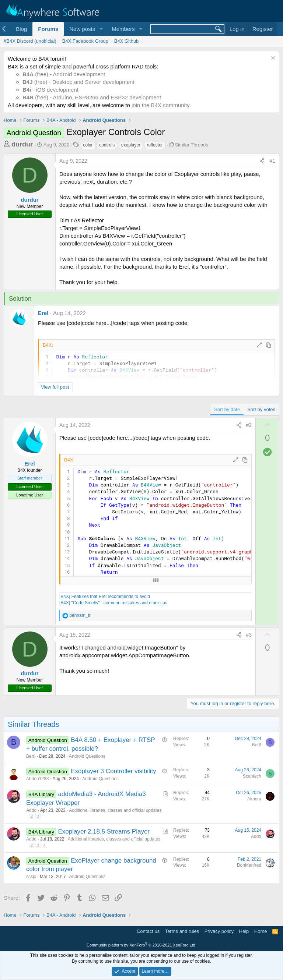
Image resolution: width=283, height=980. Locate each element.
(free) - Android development (64, 74)
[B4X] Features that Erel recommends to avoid (105, 597)
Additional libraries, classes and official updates (115, 810)
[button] (101, 29)
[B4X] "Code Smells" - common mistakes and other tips (113, 603)
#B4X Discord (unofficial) (30, 41)
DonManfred (249, 865)
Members (123, 29)
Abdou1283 (37, 779)
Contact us (148, 931)
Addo (31, 810)
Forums (48, 29)
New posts (82, 29)
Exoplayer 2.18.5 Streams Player (104, 832)
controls (107, 145)
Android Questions (87, 756)
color (88, 145)
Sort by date (227, 409)
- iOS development (50, 90)
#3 (249, 635)
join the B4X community (160, 105)
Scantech (252, 776)
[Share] (262, 161)
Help (244, 931)
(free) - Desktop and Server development (78, 82)
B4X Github (127, 41)
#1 (272, 161)
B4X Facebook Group (85, 41)
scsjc (31, 877)
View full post (55, 387)
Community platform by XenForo (141, 945)
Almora (254, 799)
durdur (22, 144)
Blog (21, 29)
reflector (155, 145)
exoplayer (131, 145)
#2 (249, 425)
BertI (31, 756)
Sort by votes (261, 409)
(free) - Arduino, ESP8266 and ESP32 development (92, 97)
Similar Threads (191, 145)
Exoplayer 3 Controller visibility (113, 771)
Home (261, 931)
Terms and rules (182, 931)
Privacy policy (219, 931)
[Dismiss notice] (272, 59)
